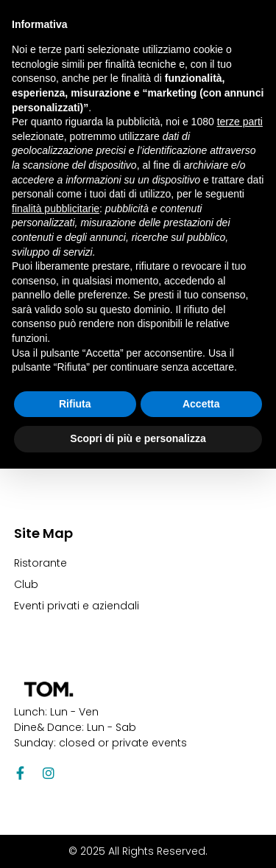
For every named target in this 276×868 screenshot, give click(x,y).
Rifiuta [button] (75, 404)
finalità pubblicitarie (56, 209)
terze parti (240, 122)
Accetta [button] (201, 404)
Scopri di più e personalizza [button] (138, 438)
